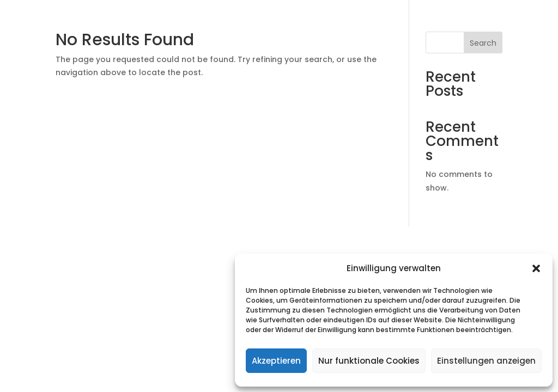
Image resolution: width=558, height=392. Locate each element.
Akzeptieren (276, 361)
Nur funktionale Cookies (369, 361)
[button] (536, 268)
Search (483, 43)
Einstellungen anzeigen (486, 361)
